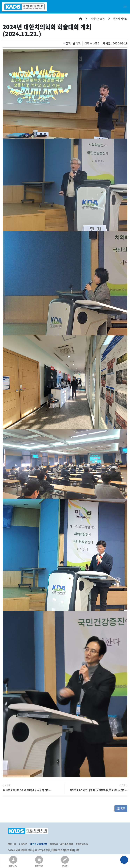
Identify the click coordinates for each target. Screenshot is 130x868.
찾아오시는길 (82, 844)
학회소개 (12, 844)
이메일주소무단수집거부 (61, 844)
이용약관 (23, 844)
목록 (121, 809)
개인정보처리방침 (39, 844)
